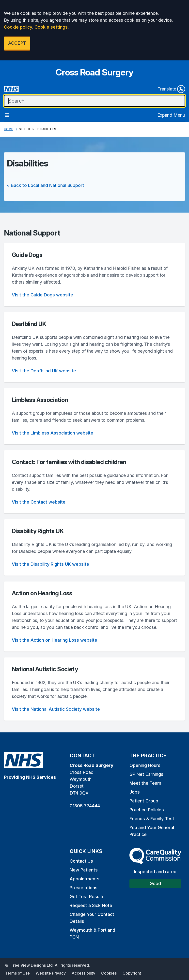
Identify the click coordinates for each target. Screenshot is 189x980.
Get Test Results (87, 897)
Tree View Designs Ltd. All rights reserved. (50, 965)
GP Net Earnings (146, 774)
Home (8, 129)
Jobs (135, 792)
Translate (171, 89)
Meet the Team (145, 783)
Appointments (85, 879)
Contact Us (81, 861)
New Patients (84, 870)
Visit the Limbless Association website (53, 433)
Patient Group (144, 801)
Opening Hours (145, 765)
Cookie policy (18, 27)
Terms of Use (17, 973)
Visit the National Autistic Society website (56, 709)
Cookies (109, 973)
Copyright (132, 973)
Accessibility (83, 973)
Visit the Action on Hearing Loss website (55, 640)
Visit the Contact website (39, 502)
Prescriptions (84, 888)
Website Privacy (51, 973)
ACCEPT (17, 43)
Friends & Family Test (152, 819)
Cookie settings (51, 27)
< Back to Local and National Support (46, 185)
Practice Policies (147, 810)
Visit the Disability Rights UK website (50, 564)
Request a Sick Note (91, 905)
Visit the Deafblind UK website (44, 371)
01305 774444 (85, 806)
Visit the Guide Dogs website (42, 295)
